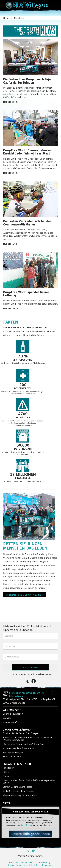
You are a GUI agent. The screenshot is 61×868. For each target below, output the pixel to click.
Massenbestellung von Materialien (20, 795)
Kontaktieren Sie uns (13, 722)
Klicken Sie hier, (26, 825)
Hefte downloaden (12, 757)
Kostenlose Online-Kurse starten (19, 748)
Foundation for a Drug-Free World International (27, 694)
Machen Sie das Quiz (13, 752)
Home (6, 18)
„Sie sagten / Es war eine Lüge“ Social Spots (24, 744)
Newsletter (19, 18)
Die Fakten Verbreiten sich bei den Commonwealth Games (27, 223)
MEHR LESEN (11, 102)
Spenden (7, 718)
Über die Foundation (13, 714)
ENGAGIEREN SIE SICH (17, 764)
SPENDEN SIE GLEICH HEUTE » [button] (25, 595)
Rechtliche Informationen (42, 865)
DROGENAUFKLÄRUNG (17, 730)
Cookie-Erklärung (43, 862)
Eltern (6, 776)
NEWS (7, 803)
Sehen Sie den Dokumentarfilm (28, 739)
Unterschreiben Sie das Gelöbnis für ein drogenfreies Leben (29, 781)
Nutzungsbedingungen (18, 865)
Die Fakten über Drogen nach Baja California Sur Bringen (27, 81)
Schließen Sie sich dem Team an (18, 791)
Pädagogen (8, 768)
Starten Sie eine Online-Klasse (17, 787)
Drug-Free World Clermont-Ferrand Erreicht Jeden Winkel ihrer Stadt (28, 152)
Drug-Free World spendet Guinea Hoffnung (26, 294)
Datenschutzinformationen (21, 862)
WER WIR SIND (12, 710)
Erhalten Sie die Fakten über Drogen (21, 733)
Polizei (6, 772)
